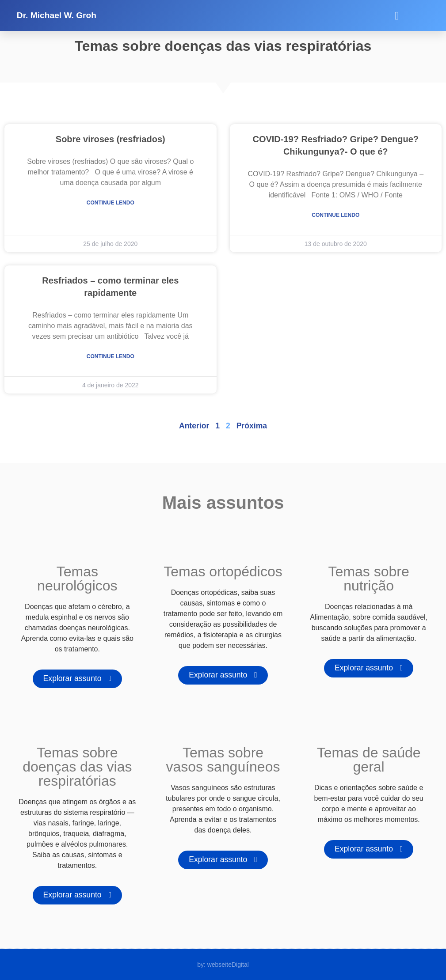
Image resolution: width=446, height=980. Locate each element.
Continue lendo (111, 203)
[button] (396, 15)
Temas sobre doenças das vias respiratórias (77, 767)
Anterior (194, 426)
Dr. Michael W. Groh (57, 15)
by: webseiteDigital (223, 965)
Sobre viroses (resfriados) (111, 139)
